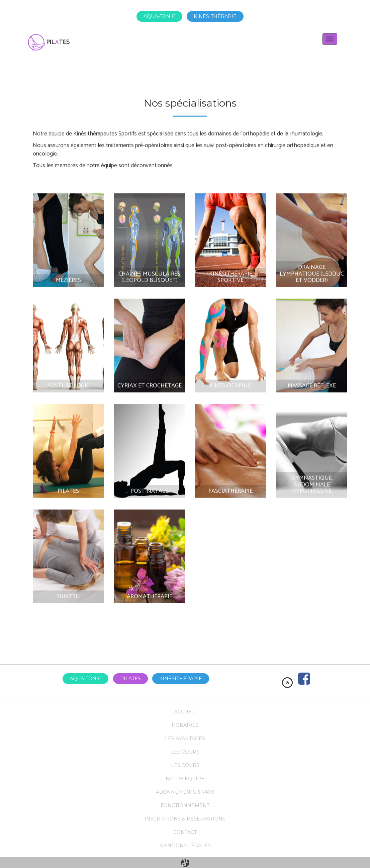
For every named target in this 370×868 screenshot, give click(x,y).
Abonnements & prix (185, 792)
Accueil (185, 712)
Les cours (185, 752)
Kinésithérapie (215, 16)
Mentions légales (185, 846)
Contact (185, 832)
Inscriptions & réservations (185, 819)
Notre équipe (185, 779)
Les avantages (185, 739)
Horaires (185, 725)
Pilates (130, 679)
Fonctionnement (185, 805)
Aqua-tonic (159, 16)
